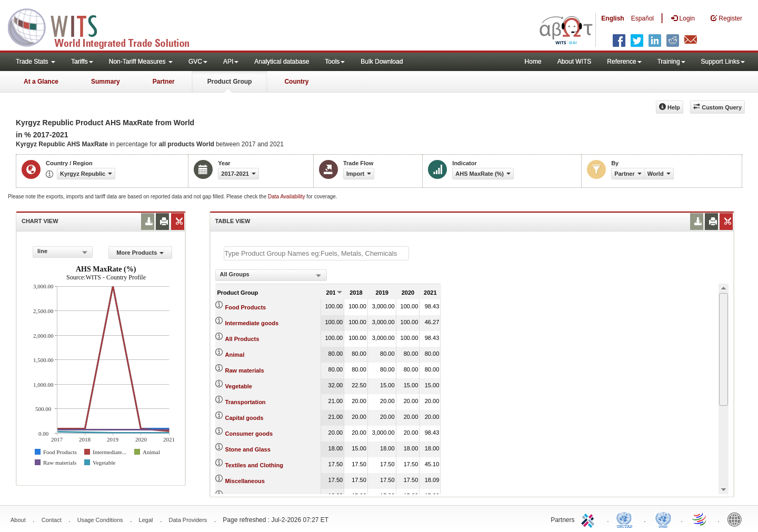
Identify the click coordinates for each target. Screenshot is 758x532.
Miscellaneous (245, 481)
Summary (106, 82)
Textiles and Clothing (254, 465)
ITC (590, 519)
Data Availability (287, 197)
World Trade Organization (700, 519)
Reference (624, 62)
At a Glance (41, 82)
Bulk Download (382, 62)
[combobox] (63, 252)
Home (533, 62)
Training (671, 62)
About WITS (575, 62)
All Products (242, 339)
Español (642, 18)
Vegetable (239, 386)
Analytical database (282, 62)
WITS (105, 26)
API (231, 62)
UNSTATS (663, 519)
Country (296, 82)
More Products (140, 253)
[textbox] (316, 253)
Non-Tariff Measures (141, 62)
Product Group (230, 82)
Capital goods (245, 418)
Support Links (723, 62)
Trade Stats (36, 62)
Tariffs (82, 62)
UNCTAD (626, 519)
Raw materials (245, 370)
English (612, 18)
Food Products (246, 307)
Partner (164, 82)
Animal (235, 355)
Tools (335, 62)
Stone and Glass (248, 449)
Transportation (246, 402)
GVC (198, 62)
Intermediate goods (252, 323)
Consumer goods (249, 434)
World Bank (737, 519)
